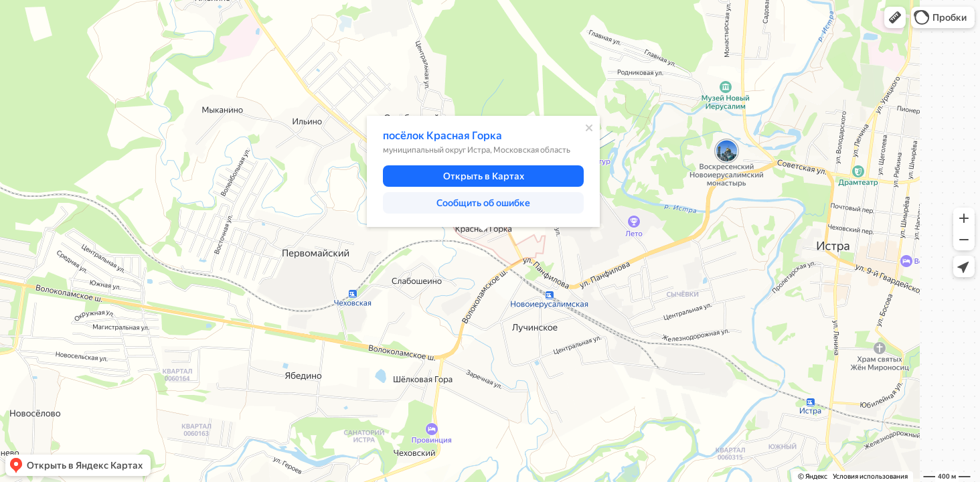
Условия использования (870, 476)
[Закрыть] (589, 128)
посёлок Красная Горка (442, 136)
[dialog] (483, 171)
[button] (895, 17)
